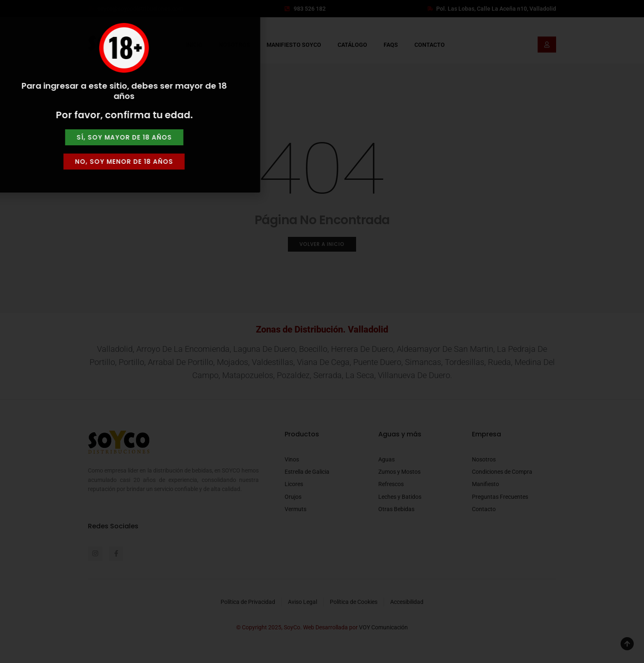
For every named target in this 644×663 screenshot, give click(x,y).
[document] (322, 331)
